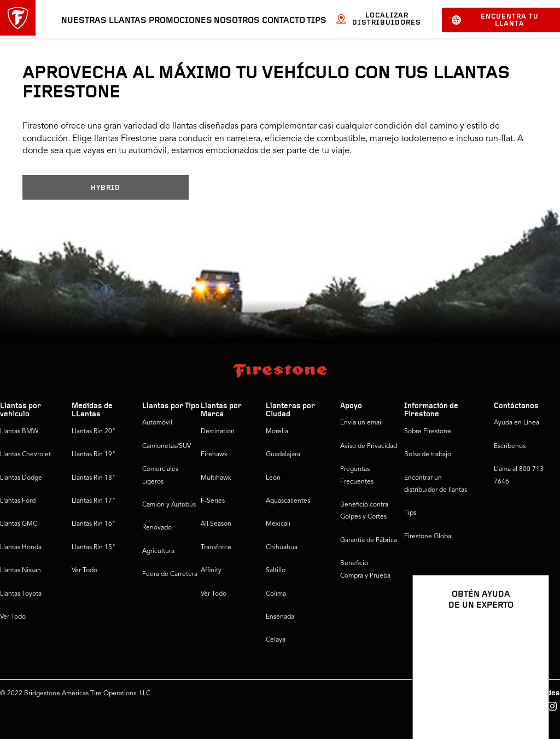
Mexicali (278, 524)
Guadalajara (283, 455)
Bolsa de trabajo (428, 455)
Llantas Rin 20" (94, 432)
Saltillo (276, 571)
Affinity (211, 571)
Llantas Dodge (21, 478)
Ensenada (280, 617)
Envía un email (361, 423)
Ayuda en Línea (517, 423)
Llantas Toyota (21, 594)
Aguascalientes (288, 501)
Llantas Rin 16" (94, 524)
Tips (317, 21)
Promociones (180, 21)
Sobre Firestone (428, 432)
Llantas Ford (18, 501)
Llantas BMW (19, 432)
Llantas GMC (19, 524)
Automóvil (157, 423)
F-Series (213, 501)
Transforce (216, 548)
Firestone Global (428, 537)
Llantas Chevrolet (25, 455)
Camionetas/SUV (167, 446)
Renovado (157, 528)
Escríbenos (510, 446)
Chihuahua (282, 548)
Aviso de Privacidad (369, 446)
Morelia (277, 432)
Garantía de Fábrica (369, 540)
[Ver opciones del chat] (528, 699)
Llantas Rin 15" (94, 548)
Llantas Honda (21, 548)
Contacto (284, 21)
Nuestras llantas (104, 21)
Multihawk (216, 478)
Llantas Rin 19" (94, 455)
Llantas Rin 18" (94, 478)
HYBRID (106, 188)
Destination (218, 432)
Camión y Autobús (169, 505)
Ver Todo (13, 617)
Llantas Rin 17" (94, 501)
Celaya (276, 640)
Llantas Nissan (21, 571)
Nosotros (237, 21)
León (273, 478)
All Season (216, 524)
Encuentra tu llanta (495, 20)
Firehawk (214, 455)
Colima (276, 594)
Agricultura (158, 551)
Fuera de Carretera (170, 574)
